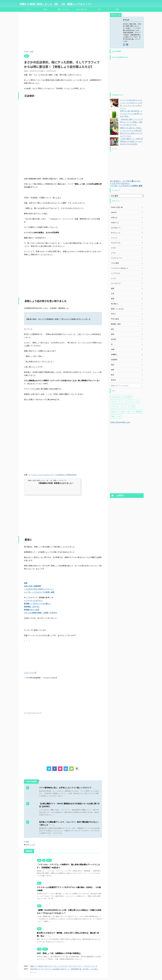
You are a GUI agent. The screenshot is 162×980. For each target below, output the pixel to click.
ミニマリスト (27, 9)
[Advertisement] (63, 32)
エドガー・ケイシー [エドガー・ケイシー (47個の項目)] (118, 402)
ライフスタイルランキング (33, 713)
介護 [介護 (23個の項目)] (133, 407)
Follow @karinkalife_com (120, 422)
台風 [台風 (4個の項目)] (122, 412)
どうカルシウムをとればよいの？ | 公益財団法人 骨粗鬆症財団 (53, 475)
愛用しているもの (63, 9)
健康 (117, 9)
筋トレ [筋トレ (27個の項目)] (130, 412)
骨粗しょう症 (30, 845)
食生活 (45, 9)
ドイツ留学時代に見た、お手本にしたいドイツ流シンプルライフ (65, 788)
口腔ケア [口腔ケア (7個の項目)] (114, 412)
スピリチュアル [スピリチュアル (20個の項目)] (133, 402)
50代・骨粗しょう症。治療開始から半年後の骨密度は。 (60, 953)
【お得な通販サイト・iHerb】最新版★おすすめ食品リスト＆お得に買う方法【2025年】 (131, 141)
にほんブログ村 (30, 673)
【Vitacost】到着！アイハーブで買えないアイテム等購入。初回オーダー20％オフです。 (132, 122)
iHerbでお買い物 (81, 9)
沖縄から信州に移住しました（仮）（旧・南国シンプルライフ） (56, 4)
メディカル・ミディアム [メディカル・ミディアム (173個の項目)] (120, 407)
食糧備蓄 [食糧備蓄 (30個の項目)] (138, 412)
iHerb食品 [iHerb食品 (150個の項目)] (128, 397)
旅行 (99, 9)
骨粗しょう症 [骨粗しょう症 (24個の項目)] (116, 416)
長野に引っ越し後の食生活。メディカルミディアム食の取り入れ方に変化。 (131, 114)
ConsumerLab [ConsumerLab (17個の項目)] (116, 397)
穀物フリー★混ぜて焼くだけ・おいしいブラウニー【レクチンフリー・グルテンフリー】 (64, 966)
